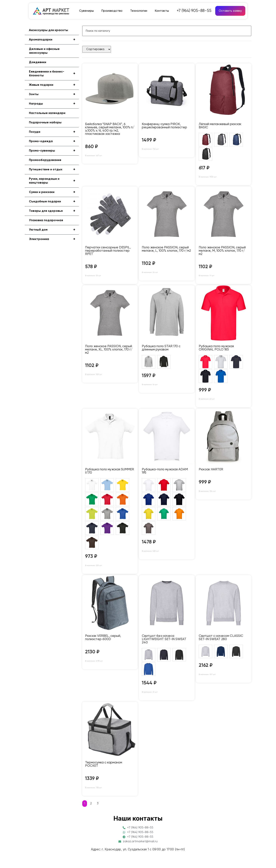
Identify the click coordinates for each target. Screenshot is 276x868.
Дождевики (38, 62)
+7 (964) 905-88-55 (194, 11)
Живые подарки (54, 85)
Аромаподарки (54, 40)
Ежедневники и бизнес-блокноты (54, 74)
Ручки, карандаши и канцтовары (54, 181)
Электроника (54, 239)
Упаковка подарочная (46, 220)
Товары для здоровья (54, 211)
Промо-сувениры (54, 151)
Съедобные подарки (54, 202)
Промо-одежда (54, 141)
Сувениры (86, 11)
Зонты (54, 94)
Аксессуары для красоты (48, 30)
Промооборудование (45, 160)
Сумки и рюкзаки (54, 192)
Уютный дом (54, 230)
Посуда (54, 132)
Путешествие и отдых (54, 170)
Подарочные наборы (45, 123)
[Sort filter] (97, 49)
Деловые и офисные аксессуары (44, 51)
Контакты (162, 11)
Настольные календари (47, 113)
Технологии (139, 11)
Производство (112, 11)
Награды (54, 104)
